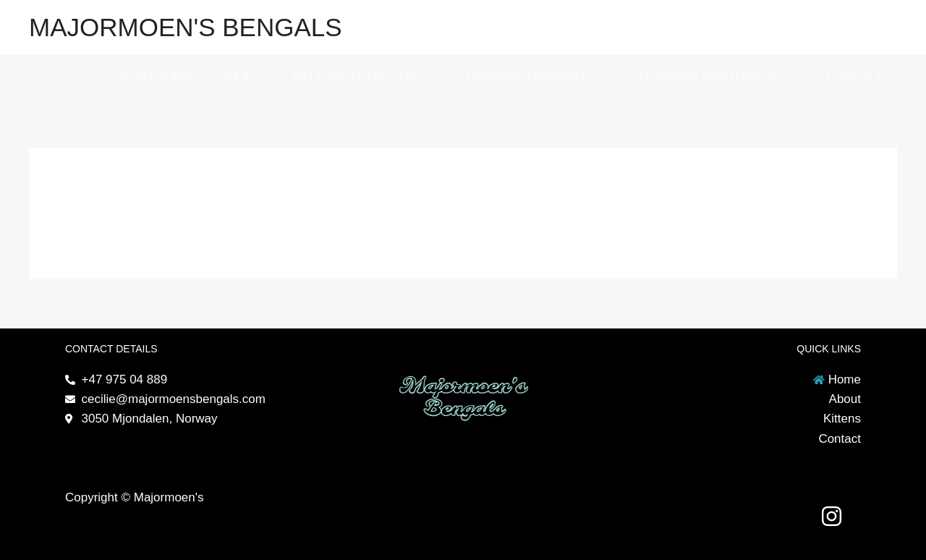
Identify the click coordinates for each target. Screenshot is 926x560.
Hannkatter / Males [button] (538, 76)
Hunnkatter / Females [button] (718, 76)
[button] (429, 76)
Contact (854, 76)
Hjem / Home (153, 76)
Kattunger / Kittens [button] (364, 76)
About (241, 76)
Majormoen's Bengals (186, 27)
